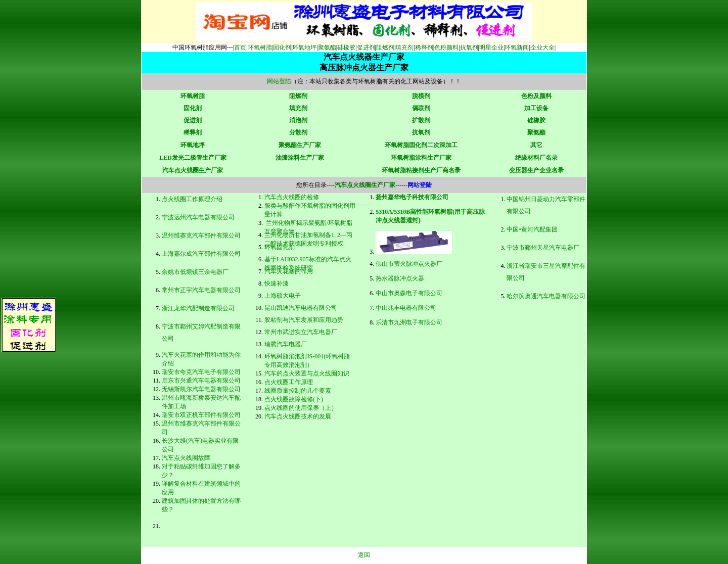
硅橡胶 (346, 48)
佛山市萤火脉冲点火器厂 (409, 264)
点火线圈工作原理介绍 (192, 199)
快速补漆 (277, 284)
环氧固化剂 (280, 247)
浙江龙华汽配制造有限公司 (198, 308)
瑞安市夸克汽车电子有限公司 (201, 372)
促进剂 (366, 48)
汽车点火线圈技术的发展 (298, 416)
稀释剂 (424, 48)
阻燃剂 (385, 48)
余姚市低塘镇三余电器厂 (195, 272)
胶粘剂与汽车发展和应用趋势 (304, 320)
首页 (240, 48)
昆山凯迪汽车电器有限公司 (301, 308)
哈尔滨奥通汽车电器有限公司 (546, 296)
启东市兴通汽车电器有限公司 (201, 381)
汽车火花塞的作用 (289, 271)
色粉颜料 (446, 48)
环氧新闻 (517, 48)
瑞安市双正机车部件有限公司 (201, 415)
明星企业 (491, 48)
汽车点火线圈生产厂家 (193, 170)
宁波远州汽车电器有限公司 (198, 217)
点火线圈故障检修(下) (294, 399)
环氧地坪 (304, 48)
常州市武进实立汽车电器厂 (301, 332)
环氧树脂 (260, 48)
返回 (364, 555)
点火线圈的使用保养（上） (301, 408)
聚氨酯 (327, 48)
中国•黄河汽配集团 (532, 229)
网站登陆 (279, 81)
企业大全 (542, 48)
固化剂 (282, 48)
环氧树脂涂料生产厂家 (421, 158)
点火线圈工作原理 (289, 382)
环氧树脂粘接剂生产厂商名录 (421, 170)
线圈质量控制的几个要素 (298, 391)
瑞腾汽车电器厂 (286, 344)
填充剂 (404, 48)
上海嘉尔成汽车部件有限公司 (201, 254)
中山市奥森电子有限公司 (409, 293)
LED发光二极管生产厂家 (193, 158)
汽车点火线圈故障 (186, 458)
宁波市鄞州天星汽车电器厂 (543, 248)
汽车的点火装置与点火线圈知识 (307, 373)
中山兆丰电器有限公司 (406, 308)
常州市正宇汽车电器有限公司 (201, 290)
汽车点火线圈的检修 (292, 197)
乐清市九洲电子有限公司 (409, 322)
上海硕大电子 (283, 296)
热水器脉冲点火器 (400, 278)
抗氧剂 (469, 48)
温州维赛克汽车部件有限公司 (201, 236)
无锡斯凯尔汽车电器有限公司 (201, 389)
